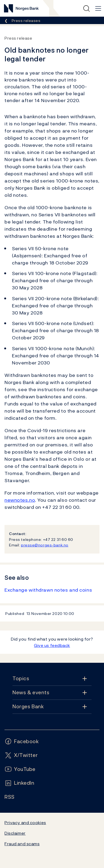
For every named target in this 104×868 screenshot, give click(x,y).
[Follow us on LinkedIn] (19, 783)
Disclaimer (15, 833)
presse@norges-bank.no (45, 545)
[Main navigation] (98, 8)
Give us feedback (52, 645)
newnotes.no (20, 500)
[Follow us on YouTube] (20, 769)
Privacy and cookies (25, 823)
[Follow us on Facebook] (22, 741)
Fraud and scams (22, 844)
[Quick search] (86, 8)
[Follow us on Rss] (10, 797)
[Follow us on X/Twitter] (21, 755)
